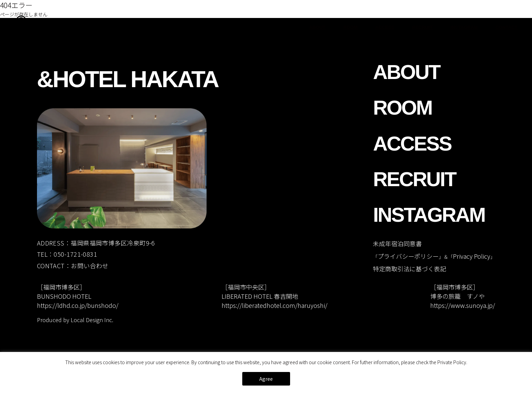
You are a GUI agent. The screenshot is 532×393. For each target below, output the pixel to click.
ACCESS (385, 27)
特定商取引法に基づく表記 (410, 269)
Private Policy (452, 362)
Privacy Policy (472, 256)
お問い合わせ (90, 266)
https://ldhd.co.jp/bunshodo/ (78, 305)
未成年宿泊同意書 (397, 243)
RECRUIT (422, 27)
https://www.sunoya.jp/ (463, 305)
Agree (266, 379)
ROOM (350, 27)
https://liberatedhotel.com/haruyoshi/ (274, 305)
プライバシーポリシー (408, 256)
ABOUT (318, 27)
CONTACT (506, 27)
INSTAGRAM (464, 27)
